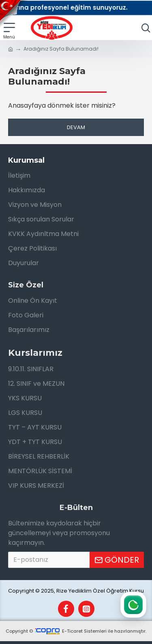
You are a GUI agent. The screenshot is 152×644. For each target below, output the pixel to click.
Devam (76, 127)
